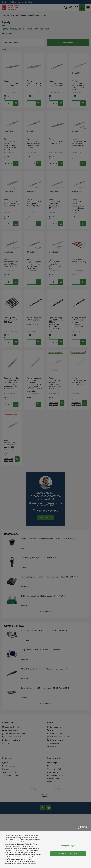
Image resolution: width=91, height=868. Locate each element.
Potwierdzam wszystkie (68, 853)
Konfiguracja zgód (68, 846)
